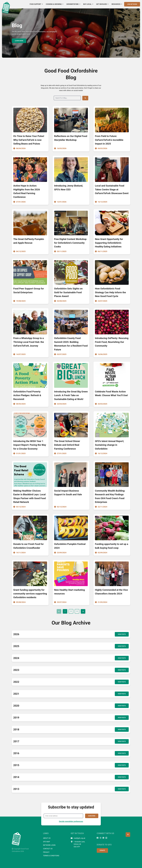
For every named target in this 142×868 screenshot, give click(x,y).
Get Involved (102, 4)
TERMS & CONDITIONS (51, 856)
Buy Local (88, 4)
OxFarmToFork (73, 4)
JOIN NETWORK (132, 4)
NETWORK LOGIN (49, 845)
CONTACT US (48, 849)
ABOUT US (47, 838)
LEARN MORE (19, 41)
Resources (117, 4)
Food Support (36, 4)
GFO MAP (46, 841)
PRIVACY (46, 852)
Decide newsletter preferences (71, 821)
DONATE (102, 850)
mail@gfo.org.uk (78, 838)
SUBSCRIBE (92, 816)
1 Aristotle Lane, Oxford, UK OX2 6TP (78, 844)
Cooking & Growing (55, 4)
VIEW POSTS (122, 634)
